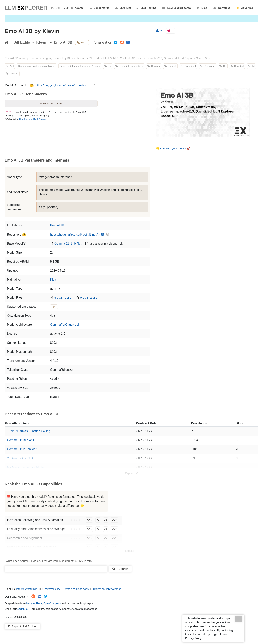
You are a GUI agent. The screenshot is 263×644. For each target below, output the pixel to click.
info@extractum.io (27, 589)
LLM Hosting (146, 8)
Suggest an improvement (106, 589)
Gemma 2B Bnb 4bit (68, 243)
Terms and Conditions (76, 589)
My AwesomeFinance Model (26, 467)
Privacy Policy (52, 589)
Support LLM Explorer (22, 626)
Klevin (42, 42)
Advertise (245, 8)
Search (120, 569)
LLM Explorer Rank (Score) (33, 119)
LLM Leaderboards (177, 8)
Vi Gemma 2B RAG (20, 458)
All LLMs (22, 42)
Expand (131, 473)
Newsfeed (222, 8)
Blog (202, 8)
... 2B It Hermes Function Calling (29, 431)
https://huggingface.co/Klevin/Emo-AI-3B (62, 85)
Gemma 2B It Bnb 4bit (22, 449)
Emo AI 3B (63, 42)
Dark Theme (60, 8)
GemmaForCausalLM (64, 325)
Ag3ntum (22, 609)
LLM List (123, 8)
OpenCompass (52, 603)
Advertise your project (173, 149)
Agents (77, 8)
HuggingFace (34, 603)
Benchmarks (100, 8)
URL (82, 42)
